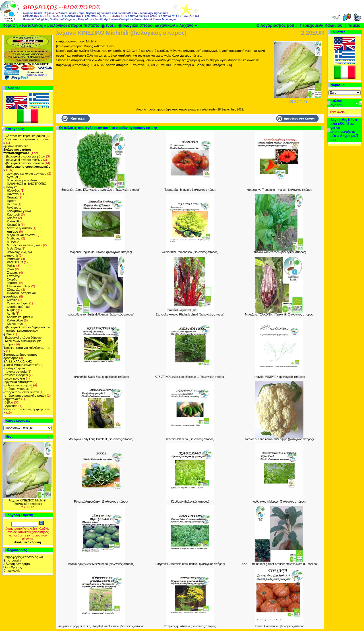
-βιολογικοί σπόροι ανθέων (24, 160)
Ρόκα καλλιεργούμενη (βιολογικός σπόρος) (101, 502)
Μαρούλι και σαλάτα (21, 235)
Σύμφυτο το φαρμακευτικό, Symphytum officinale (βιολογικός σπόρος (101, 626)
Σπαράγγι (13, 276)
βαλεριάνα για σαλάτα (22, 180)
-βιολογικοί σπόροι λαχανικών (146, 25)
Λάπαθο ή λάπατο (19, 228)
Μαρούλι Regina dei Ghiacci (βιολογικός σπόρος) (101, 252)
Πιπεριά (12, 197)
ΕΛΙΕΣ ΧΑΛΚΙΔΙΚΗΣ (18, 361)
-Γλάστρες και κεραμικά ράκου (24, 136)
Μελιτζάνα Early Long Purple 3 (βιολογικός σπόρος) (101, 439)
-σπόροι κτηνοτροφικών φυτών (25, 396)
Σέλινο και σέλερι (18, 286)
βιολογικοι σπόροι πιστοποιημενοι (80, 25)
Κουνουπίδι (15, 324)
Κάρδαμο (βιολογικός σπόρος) (190, 502)
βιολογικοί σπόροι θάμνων (23, 337)
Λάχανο (186, 25)
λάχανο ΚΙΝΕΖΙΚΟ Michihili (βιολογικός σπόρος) (27, 502)
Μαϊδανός (14, 238)
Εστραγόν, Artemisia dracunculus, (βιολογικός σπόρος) (190, 564)
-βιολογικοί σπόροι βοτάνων (24, 163)
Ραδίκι (11, 266)
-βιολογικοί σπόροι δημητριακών (27, 327)
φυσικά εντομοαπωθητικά (21, 365)
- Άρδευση (11, 406)
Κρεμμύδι (13, 225)
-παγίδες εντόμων (16, 375)
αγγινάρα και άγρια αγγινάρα (27, 173)
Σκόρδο (12, 279)
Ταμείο (354, 25)
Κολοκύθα (14, 221)
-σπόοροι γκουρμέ (16, 389)
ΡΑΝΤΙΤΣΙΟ (15, 262)
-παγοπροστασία (15, 372)
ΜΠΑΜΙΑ (13, 242)
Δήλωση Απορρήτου (17, 564)
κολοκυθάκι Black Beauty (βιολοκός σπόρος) (101, 377)
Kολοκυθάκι (15, 320)
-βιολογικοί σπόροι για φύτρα (25, 156)
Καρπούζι (13, 214)
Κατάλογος (33, 25)
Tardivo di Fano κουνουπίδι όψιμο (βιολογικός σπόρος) (279, 439)
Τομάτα (12, 283)
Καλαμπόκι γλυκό (19, 211)
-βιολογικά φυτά (14, 368)
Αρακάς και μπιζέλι (20, 317)
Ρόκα (10, 269)
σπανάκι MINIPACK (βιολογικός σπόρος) (279, 377)
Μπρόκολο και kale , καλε (24, 245)
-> (17, 151)
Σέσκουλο (14, 290)
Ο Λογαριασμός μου (275, 25)
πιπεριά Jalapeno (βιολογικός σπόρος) (190, 439)
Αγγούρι (12, 177)
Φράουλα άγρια (17, 303)
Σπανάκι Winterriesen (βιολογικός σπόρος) (279, 252)
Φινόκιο (12, 300)
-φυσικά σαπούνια (16, 146)
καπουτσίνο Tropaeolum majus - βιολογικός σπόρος (279, 190)
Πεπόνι (12, 204)
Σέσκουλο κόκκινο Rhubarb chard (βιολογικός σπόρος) (190, 315)
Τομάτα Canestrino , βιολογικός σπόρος (279, 626)
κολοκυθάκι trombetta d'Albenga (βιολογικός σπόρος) (101, 315)
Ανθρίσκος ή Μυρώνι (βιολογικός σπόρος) (279, 502)
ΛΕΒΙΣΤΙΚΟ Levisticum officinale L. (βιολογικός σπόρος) (190, 377)
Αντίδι (11, 314)
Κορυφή (10, 25)
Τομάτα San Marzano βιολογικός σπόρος (190, 190)
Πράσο (12, 201)
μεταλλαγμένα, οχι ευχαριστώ (18, 254)
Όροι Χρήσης (13, 567)
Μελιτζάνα (14, 249)
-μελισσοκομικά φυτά (18, 385)
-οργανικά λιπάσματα (18, 382)
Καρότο (12, 218)
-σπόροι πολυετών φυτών (21, 392)
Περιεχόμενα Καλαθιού (321, 25)
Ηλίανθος (13, 190)
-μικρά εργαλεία (14, 378)
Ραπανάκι (14, 259)
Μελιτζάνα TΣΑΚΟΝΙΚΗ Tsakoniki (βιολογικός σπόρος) (279, 315)
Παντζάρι (13, 194)
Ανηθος (12, 310)
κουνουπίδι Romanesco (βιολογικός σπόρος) (190, 252)
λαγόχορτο (14, 208)
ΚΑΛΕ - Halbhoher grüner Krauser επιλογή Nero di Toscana (279, 564)
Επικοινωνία (12, 571)
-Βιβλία (8, 402)
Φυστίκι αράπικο (18, 307)
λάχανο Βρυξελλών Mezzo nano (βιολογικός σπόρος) (101, 564)
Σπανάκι (13, 273)
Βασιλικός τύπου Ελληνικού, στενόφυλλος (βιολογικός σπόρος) (101, 190)
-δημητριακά (12, 399)
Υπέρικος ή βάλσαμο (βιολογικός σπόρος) (190, 626)
